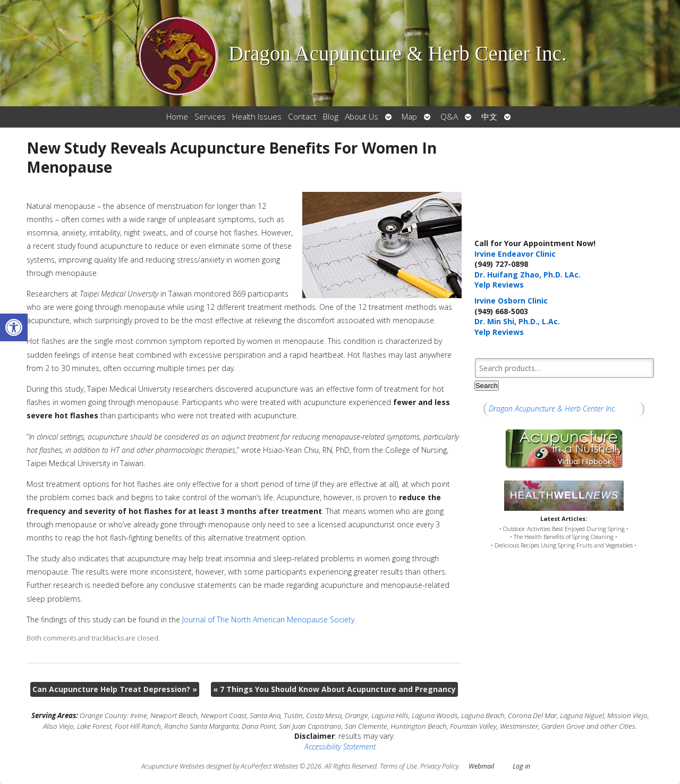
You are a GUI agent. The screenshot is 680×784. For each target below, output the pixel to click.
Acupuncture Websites (173, 766)
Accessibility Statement (340, 747)
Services (210, 117)
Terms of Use (398, 766)
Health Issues (257, 117)
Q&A (449, 117)
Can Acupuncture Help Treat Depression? (115, 689)
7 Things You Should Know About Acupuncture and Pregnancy (334, 689)
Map (409, 117)
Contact (302, 117)
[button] (14, 327)
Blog (331, 117)
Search (487, 386)
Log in (521, 766)
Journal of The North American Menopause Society (268, 619)
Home (177, 117)
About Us (362, 117)
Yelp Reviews (499, 285)
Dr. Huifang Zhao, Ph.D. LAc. (528, 275)
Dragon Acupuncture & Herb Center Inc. (552, 408)
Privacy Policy (439, 766)
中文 (489, 117)
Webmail (481, 766)
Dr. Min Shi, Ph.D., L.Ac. (517, 321)
